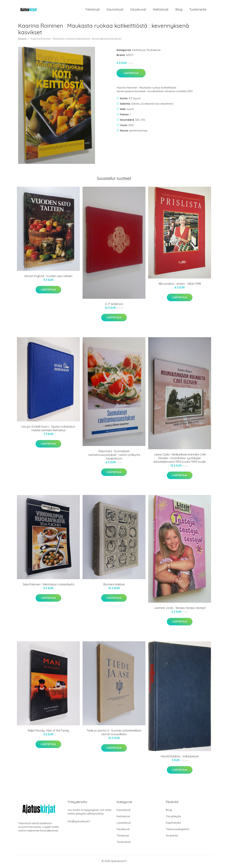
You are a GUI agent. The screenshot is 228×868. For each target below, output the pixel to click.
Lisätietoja (131, 74)
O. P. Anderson (114, 305)
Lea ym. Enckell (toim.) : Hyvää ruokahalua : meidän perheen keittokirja (48, 429)
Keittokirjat (161, 10)
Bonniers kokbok (114, 585)
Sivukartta (172, 837)
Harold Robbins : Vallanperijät (180, 757)
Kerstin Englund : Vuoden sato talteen (48, 277)
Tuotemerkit (198, 10)
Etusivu (22, 40)
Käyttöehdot (173, 824)
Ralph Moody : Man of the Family (48, 732)
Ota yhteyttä (173, 817)
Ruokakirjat (154, 51)
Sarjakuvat (138, 10)
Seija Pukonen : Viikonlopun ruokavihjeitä (48, 585)
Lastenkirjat (124, 824)
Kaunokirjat (115, 10)
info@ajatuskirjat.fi (79, 822)
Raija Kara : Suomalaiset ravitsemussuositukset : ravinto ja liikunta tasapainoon (114, 456)
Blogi (179, 10)
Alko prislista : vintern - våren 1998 (180, 285)
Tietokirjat (92, 10)
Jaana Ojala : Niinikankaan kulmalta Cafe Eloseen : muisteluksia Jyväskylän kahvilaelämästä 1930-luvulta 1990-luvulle (180, 459)
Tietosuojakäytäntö (178, 830)
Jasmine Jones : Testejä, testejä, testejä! (180, 609)
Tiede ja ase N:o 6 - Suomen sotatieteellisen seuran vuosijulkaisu (114, 734)
